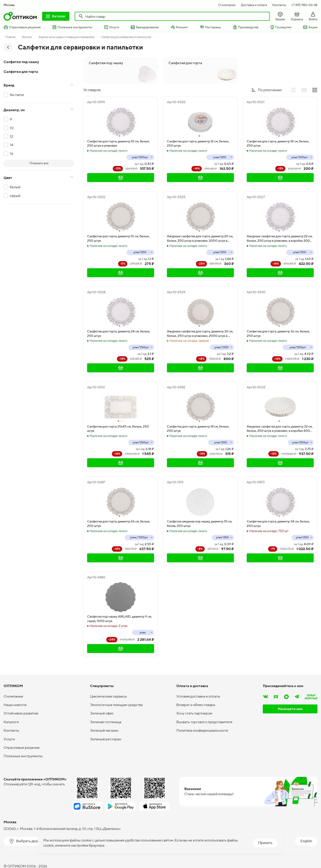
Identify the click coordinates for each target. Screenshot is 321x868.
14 (11, 145)
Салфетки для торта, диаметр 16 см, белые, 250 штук (118, 238)
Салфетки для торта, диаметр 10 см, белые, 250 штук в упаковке (118, 143)
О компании (227, 5)
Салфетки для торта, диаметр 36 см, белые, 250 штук (278, 334)
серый (15, 196)
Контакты (279, 5)
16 (11, 154)
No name (17, 95)
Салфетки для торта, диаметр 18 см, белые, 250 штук (198, 429)
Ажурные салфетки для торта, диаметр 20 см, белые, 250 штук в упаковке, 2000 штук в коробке (200, 239)
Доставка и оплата (254, 5)
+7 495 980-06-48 (304, 5)
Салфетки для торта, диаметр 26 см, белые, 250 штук (119, 524)
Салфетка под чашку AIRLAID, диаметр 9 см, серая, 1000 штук (119, 619)
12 (11, 136)
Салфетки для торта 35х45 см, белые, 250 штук (118, 429)
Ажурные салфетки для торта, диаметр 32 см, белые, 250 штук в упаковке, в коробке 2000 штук (280, 429)
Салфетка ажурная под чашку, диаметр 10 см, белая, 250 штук (200, 524)
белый (15, 187)
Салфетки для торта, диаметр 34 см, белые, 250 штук (278, 524)
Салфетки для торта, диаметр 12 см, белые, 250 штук (198, 143)
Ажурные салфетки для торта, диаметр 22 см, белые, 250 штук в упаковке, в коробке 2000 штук (280, 239)
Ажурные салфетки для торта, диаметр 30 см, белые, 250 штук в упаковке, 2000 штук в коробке (200, 334)
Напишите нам (290, 709)
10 (12, 128)
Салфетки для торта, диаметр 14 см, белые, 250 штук (278, 143)
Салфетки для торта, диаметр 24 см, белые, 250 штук (119, 334)
